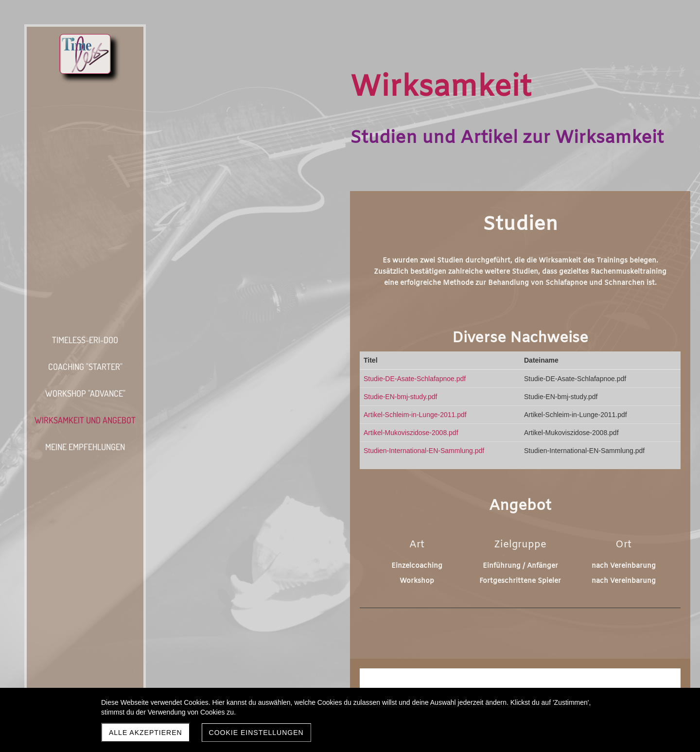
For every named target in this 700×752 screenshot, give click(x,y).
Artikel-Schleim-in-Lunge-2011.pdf (415, 415)
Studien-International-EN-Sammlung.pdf (424, 451)
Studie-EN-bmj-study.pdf (400, 397)
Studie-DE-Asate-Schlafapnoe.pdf (415, 379)
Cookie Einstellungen (256, 733)
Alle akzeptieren (146, 733)
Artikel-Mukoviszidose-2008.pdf (411, 433)
